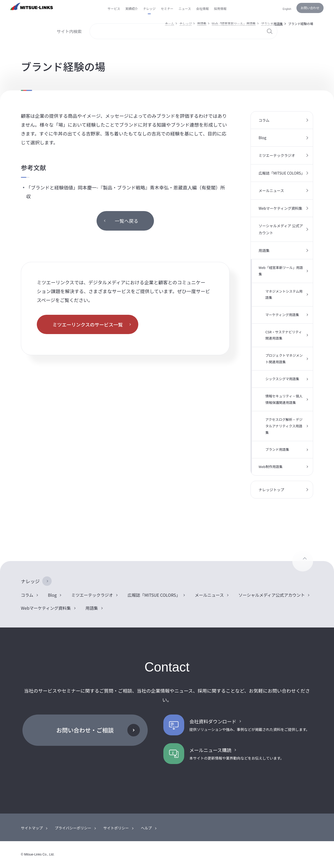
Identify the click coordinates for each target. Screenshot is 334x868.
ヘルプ (146, 828)
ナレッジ (30, 581)
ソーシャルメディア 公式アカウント (281, 229)
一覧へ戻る (127, 221)
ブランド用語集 (277, 449)
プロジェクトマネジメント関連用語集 (284, 359)
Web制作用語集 (271, 467)
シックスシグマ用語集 (282, 379)
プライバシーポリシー (73, 828)
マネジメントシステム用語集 (284, 294)
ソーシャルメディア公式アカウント (272, 595)
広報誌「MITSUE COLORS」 (282, 173)
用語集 (264, 250)
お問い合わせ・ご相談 (85, 730)
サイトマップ (32, 828)
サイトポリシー (116, 828)
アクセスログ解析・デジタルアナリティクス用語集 (284, 426)
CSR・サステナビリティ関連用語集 (284, 335)
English (287, 9)
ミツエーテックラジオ (277, 155)
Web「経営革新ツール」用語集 (281, 271)
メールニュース (271, 190)
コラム (264, 120)
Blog (263, 138)
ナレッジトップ (271, 490)
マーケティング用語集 (282, 315)
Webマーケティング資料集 (281, 208)
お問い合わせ (310, 8)
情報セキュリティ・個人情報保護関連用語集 (284, 399)
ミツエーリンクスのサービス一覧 (88, 324)
